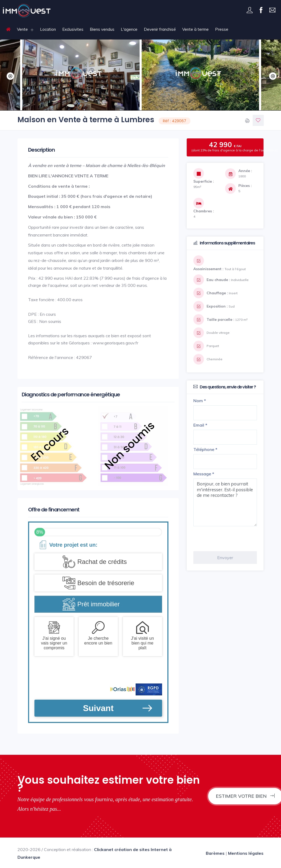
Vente (22, 29)
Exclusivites (73, 29)
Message (204, 474)
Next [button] (272, 75)
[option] (200, 75)
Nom (200, 401)
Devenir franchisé (160, 29)
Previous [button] (9, 75)
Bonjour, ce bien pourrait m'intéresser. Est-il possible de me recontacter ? (225, 502)
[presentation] (234, 539)
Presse (222, 29)
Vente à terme (195, 29)
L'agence (129, 29)
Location (48, 29)
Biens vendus (102, 29)
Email (200, 425)
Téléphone (205, 449)
